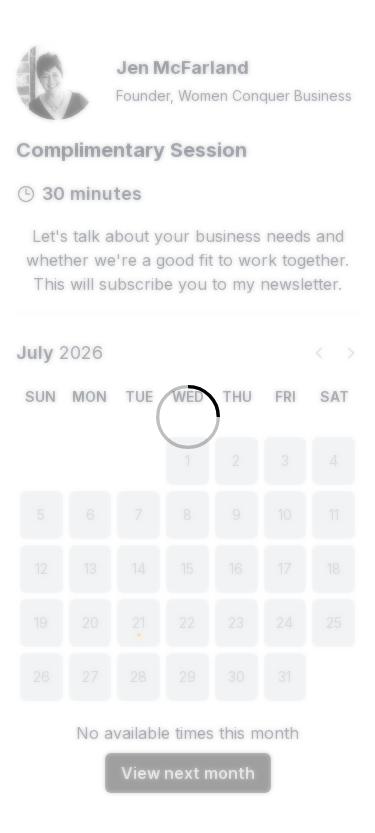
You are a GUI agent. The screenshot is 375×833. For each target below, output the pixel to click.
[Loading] (187, 416)
